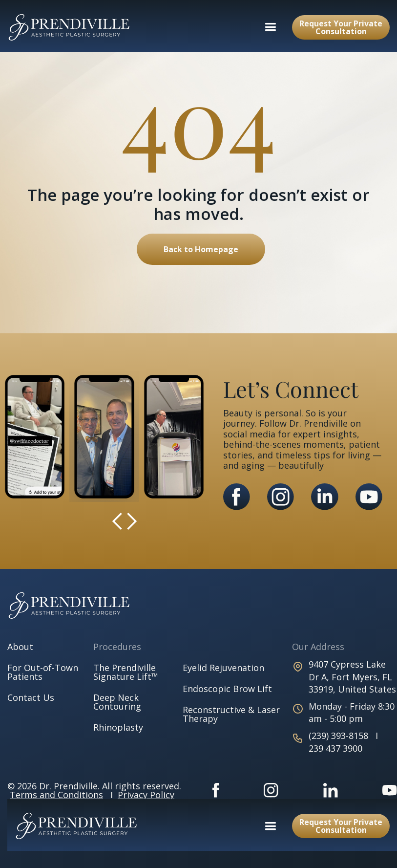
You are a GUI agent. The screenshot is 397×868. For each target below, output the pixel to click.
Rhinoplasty (118, 727)
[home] (69, 27)
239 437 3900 (335, 748)
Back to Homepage (201, 249)
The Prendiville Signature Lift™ (126, 672)
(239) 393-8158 (340, 736)
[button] (270, 27)
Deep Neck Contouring (117, 702)
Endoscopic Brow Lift (227, 689)
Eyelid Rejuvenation (223, 668)
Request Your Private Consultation (341, 27)
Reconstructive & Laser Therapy (231, 714)
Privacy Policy (146, 795)
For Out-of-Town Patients (43, 672)
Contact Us (31, 697)
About (20, 647)
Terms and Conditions (56, 795)
